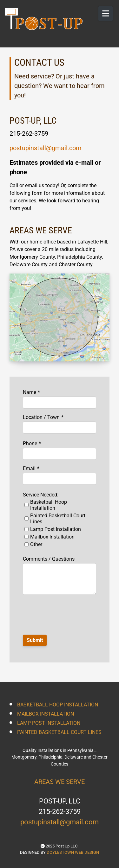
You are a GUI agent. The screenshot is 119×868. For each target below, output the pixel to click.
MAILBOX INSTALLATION (46, 714)
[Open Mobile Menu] (106, 14)
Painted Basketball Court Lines (58, 519)
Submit (35, 640)
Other (36, 544)
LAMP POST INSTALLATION (49, 723)
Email (29, 468)
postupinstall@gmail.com (46, 148)
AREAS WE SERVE (60, 782)
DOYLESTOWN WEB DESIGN (73, 852)
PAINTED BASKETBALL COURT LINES (59, 732)
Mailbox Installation (52, 537)
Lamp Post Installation (56, 529)
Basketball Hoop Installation (49, 505)
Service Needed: (41, 495)
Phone (30, 443)
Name (30, 392)
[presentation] (60, 612)
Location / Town (41, 417)
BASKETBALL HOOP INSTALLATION (58, 705)
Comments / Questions (49, 559)
